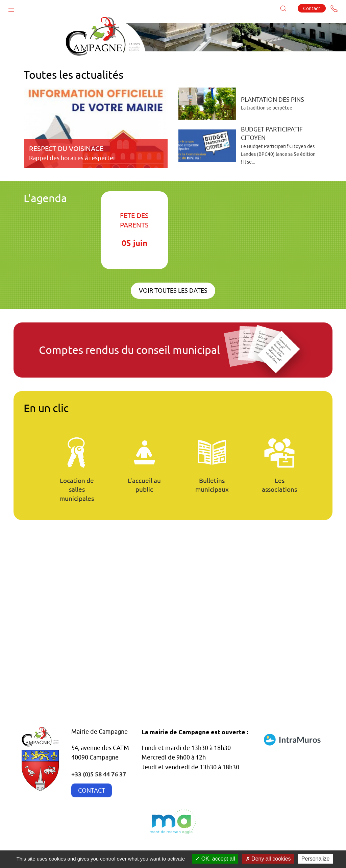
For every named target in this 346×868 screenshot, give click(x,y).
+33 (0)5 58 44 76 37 (99, 774)
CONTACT (92, 790)
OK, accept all (215, 859)
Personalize (316, 859)
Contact (312, 8)
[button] (11, 8)
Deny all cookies (268, 859)
